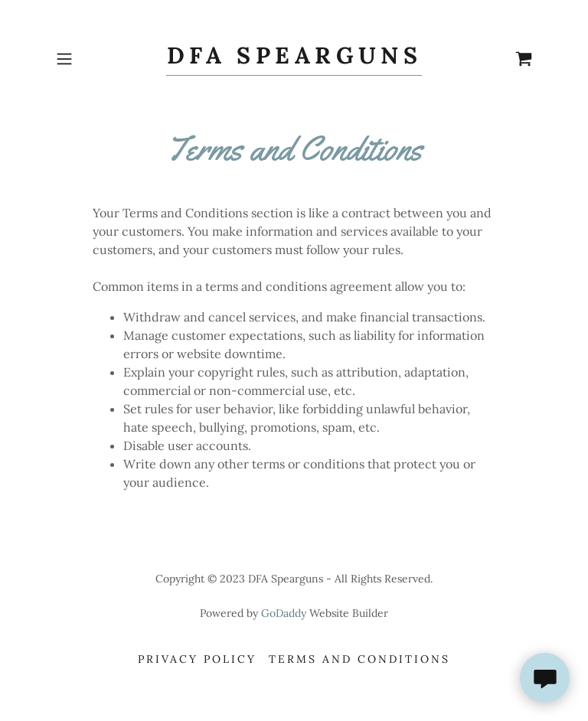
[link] (294, 59)
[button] (86, 59)
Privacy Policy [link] (197, 659)
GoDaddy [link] (284, 613)
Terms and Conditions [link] (359, 659)
